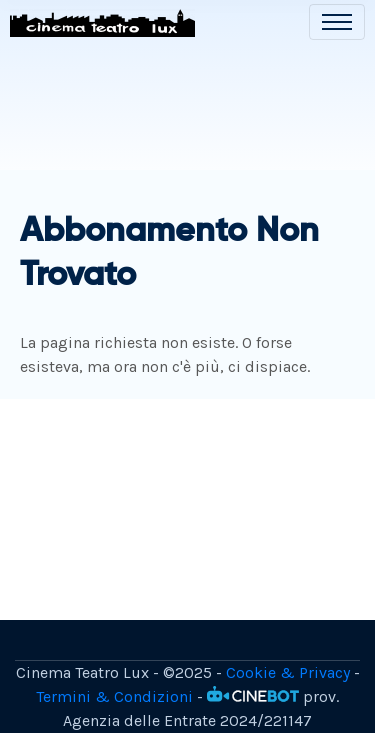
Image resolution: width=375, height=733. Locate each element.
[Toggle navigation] (337, 22)
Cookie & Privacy (288, 672)
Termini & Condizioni (114, 696)
